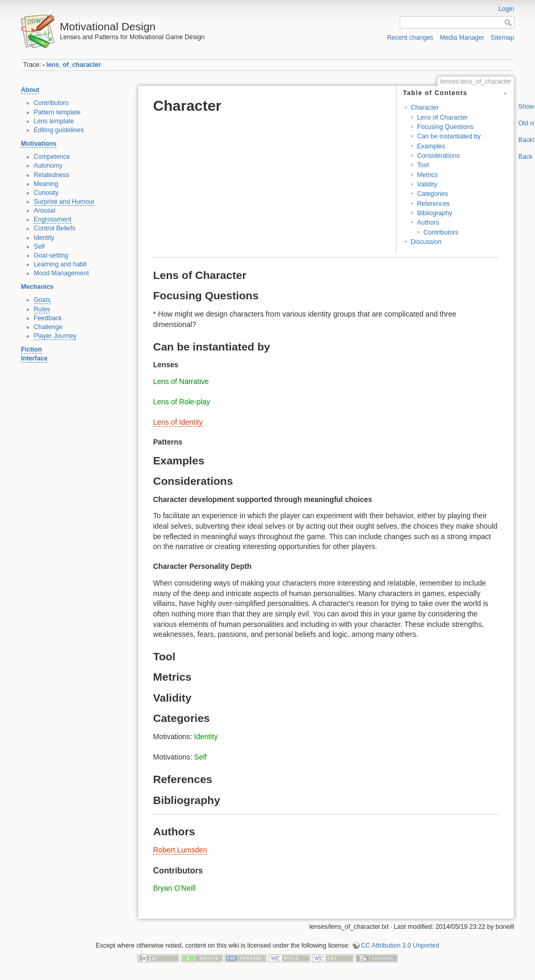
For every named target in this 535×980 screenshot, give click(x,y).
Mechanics (37, 287)
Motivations (39, 144)
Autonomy (48, 166)
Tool (423, 165)
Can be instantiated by (449, 136)
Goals (42, 300)
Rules (42, 309)
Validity (427, 184)
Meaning (46, 184)
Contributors (51, 103)
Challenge (48, 327)
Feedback (48, 318)
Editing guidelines (59, 130)
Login (506, 9)
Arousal (45, 211)
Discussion (426, 242)
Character (425, 108)
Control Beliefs (55, 228)
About (30, 90)
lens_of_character (74, 65)
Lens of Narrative (181, 381)
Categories (432, 194)
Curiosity (46, 193)
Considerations (438, 156)
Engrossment (53, 219)
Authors (428, 223)
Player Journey (55, 336)
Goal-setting (51, 255)
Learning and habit (61, 264)
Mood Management (62, 273)
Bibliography (434, 213)
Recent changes (410, 38)
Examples (431, 146)
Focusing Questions (445, 127)
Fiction (31, 349)
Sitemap (502, 38)
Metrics (427, 175)
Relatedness (52, 175)
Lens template (54, 121)
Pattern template (57, 112)
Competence (52, 157)
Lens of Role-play (182, 402)
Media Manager (462, 38)
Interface (34, 358)
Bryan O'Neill (174, 888)
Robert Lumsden (180, 850)
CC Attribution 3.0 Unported (400, 946)
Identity (44, 238)
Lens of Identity (178, 422)
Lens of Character (442, 118)
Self (39, 247)
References (433, 204)
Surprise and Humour (64, 202)
